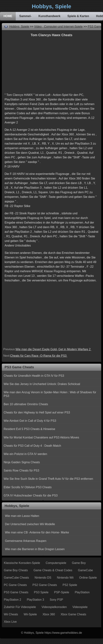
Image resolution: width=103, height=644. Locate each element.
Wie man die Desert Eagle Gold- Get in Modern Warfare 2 (54, 349)
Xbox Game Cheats (73, 614)
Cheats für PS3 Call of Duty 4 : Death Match (32, 446)
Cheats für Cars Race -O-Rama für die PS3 (39, 356)
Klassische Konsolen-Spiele (22, 563)
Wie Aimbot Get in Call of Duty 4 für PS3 (30, 421)
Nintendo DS (43, 578)
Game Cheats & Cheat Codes (53, 570)
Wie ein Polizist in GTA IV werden (25, 454)
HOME (8, 16)
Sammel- (25, 16)
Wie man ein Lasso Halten (22, 516)
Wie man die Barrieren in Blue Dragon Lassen (35, 549)
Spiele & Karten (78, 16)
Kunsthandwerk (49, 16)
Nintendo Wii (65, 578)
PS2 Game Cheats (45, 585)
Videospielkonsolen (54, 607)
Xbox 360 (49, 614)
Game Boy (79, 563)
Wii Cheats (11, 614)
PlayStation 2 (12, 600)
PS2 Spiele (70, 585)
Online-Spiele (88, 578)
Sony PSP (56, 600)
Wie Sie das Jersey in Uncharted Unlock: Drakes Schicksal (42, 384)
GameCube (85, 570)
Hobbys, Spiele (19, 27)
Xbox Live (10, 622)
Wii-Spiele (30, 614)
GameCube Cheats (16, 578)
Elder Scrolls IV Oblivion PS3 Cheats (28, 487)
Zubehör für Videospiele (20, 607)
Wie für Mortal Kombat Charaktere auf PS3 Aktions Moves (41, 437)
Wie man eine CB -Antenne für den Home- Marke (37, 532)
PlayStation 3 (35, 600)
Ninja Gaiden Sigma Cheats (22, 462)
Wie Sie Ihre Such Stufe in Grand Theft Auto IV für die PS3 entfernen (48, 479)
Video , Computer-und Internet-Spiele (58, 27)
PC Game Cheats (15, 585)
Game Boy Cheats (16, 570)
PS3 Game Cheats (16, 592)
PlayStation (82, 592)
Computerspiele (56, 563)
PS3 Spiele (41, 592)
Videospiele (80, 607)
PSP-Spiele (62, 592)
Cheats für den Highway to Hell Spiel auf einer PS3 (37, 412)
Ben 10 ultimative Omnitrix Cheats (26, 404)
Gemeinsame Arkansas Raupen (26, 541)
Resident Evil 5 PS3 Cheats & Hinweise (29, 429)
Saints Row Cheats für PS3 (21, 471)
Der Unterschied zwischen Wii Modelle (30, 524)
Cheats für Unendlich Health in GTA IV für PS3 (34, 376)
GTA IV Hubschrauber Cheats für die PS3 (31, 495)
